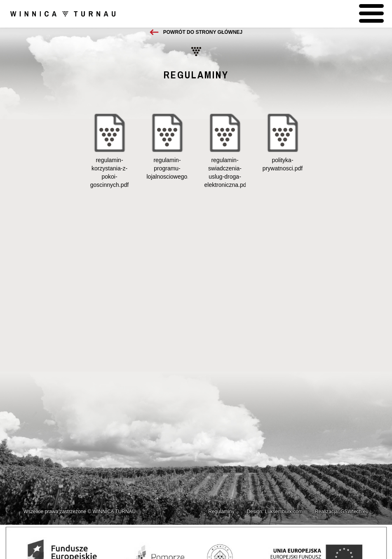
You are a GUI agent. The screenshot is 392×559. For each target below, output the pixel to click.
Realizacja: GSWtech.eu (342, 512)
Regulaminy (221, 512)
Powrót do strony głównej (203, 32)
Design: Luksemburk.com (275, 512)
